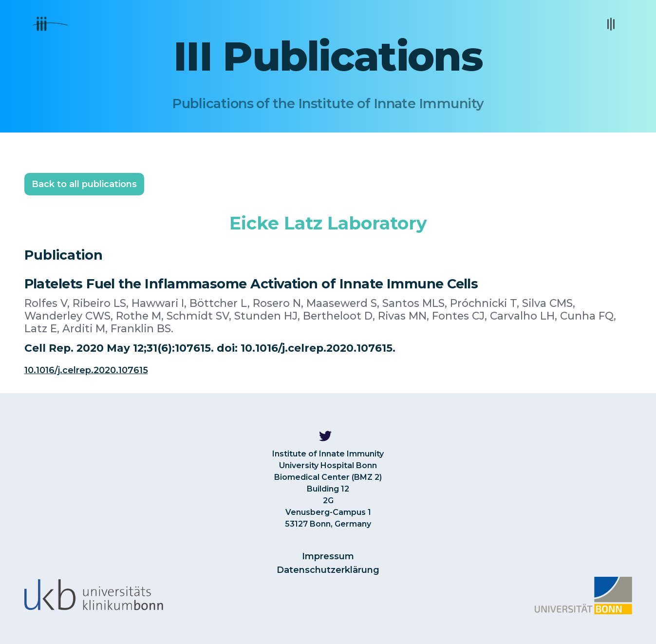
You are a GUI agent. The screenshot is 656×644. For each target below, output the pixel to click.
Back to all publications (84, 184)
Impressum (328, 556)
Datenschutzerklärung (328, 570)
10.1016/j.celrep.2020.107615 (86, 370)
